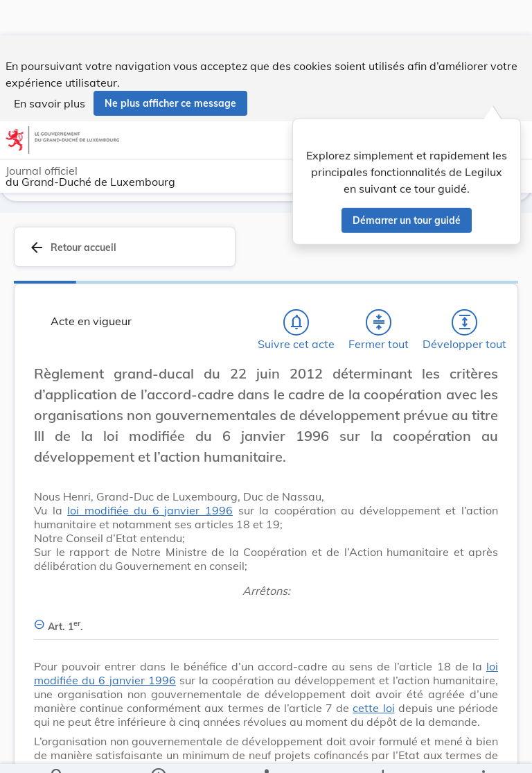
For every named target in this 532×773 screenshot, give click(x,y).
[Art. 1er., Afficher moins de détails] (266, 619)
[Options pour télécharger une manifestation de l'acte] (382, 751)
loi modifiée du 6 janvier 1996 (150, 510)
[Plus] (483, 751)
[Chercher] (57, 751)
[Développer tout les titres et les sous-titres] (465, 322)
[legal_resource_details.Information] (158, 751)
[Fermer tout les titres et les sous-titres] (379, 322)
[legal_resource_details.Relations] (266, 751)
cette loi (373, 708)
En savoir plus (50, 68)
